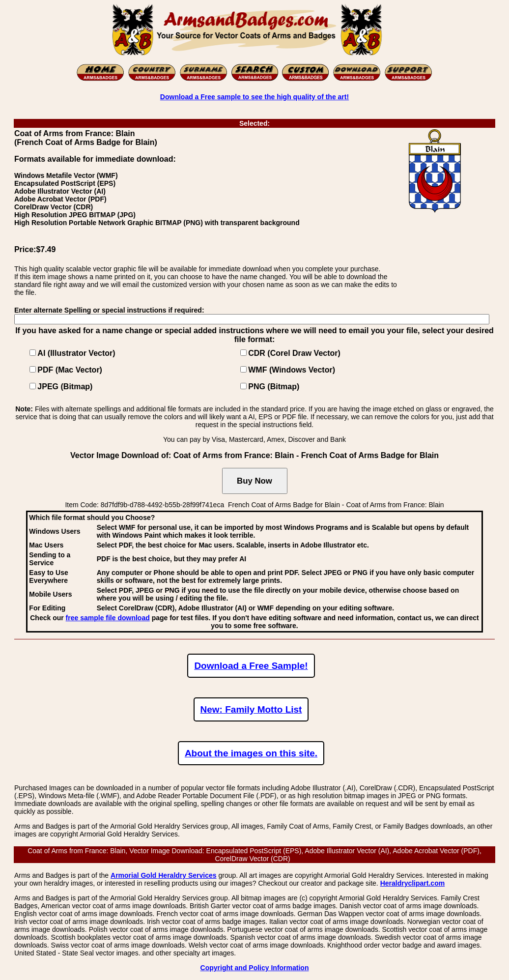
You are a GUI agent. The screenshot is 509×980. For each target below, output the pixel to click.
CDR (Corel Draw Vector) (294, 353)
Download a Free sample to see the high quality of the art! (254, 97)
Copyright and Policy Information (255, 968)
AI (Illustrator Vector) (76, 353)
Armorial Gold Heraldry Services (164, 875)
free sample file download (108, 618)
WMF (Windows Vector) (292, 370)
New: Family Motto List (251, 709)
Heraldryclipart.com (413, 883)
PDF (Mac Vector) (70, 370)
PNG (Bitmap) (274, 387)
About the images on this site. (251, 753)
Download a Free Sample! (251, 666)
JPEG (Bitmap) (65, 387)
